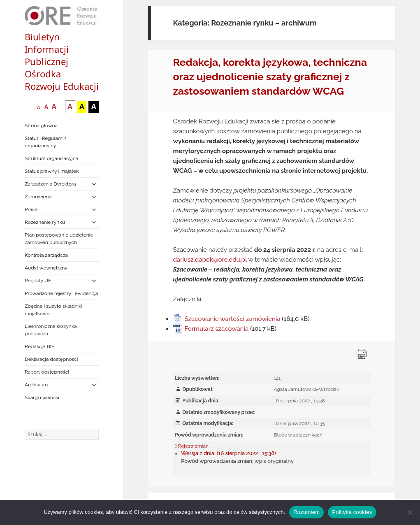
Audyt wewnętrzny (46, 268)
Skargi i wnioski (42, 397)
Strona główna (41, 125)
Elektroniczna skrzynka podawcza (51, 330)
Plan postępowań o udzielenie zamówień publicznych (59, 239)
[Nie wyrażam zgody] (410, 512)
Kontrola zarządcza (46, 255)
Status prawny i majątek (52, 171)
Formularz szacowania (216, 329)
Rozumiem (306, 512)
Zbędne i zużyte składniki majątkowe (53, 310)
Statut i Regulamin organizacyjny (45, 142)
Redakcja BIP (39, 346)
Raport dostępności (47, 372)
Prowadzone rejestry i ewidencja (61, 293)
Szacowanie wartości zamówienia (232, 319)
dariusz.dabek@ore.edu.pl (210, 260)
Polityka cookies (352, 512)
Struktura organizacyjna (51, 158)
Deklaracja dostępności (51, 359)
